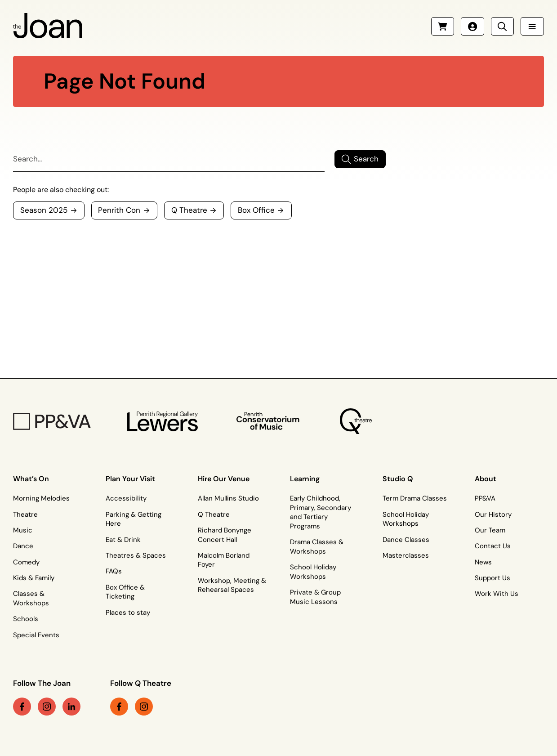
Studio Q (398, 479)
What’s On (31, 479)
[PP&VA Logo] (52, 421)
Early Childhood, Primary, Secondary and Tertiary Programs (321, 512)
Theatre (25, 514)
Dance (23, 546)
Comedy (26, 562)
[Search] (169, 159)
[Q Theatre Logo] (356, 421)
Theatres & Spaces (136, 555)
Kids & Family (34, 578)
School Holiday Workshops (313, 572)
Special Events (36, 635)
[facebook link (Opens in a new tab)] (22, 707)
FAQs (114, 571)
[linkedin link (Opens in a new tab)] (71, 707)
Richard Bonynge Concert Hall (225, 535)
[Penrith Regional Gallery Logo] (163, 421)
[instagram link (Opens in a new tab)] (47, 707)
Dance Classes (406, 540)
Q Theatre (214, 514)
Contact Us (493, 546)
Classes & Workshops (31, 598)
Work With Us (497, 594)
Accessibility (126, 498)
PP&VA (485, 498)
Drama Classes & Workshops (317, 547)
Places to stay (128, 613)
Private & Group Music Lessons (315, 597)
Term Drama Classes (415, 498)
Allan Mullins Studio (228, 498)
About (486, 479)
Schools (26, 619)
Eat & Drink (123, 540)
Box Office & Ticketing (125, 592)
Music (23, 530)
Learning (305, 479)
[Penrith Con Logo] (269, 421)
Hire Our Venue (224, 479)
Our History (493, 514)
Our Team (490, 530)
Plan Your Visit (130, 479)
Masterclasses (406, 555)
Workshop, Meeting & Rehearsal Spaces (232, 585)
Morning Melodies (41, 498)
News (483, 562)
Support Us (492, 578)
